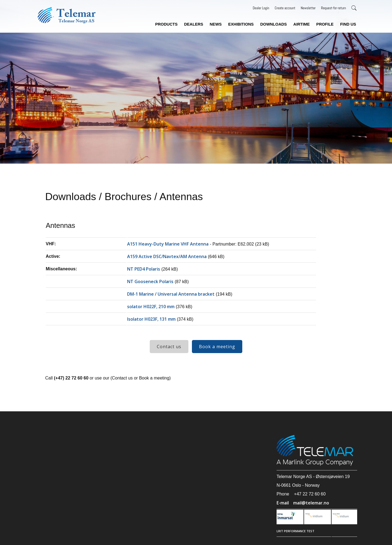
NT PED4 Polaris (144, 269)
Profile (325, 24)
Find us (348, 24)
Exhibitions (241, 24)
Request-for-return (334, 8)
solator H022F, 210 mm (151, 307)
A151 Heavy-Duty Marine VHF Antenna (168, 244)
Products (166, 24)
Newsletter (308, 8)
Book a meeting (217, 347)
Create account (285, 8)
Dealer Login (261, 8)
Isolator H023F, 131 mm (151, 319)
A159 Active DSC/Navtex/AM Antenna (167, 256)
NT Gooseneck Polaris (150, 281)
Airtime (302, 24)
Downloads (274, 24)
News (216, 24)
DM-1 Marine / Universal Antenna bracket (171, 294)
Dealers (194, 24)
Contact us (169, 347)
